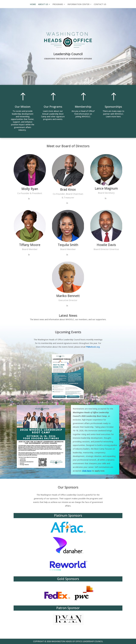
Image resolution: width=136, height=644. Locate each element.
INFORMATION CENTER (78, 5)
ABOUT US (43, 5)
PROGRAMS (58, 5)
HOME (33, 5)
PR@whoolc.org (93, 347)
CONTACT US (100, 5)
